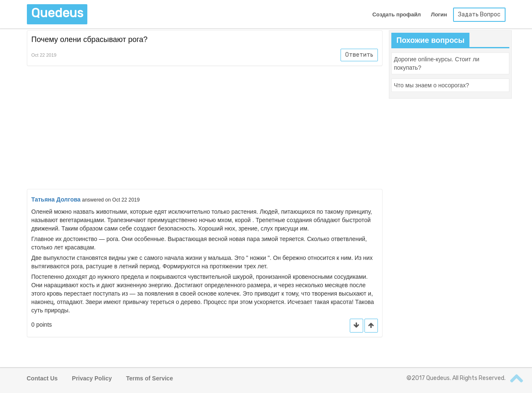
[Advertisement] (205, 129)
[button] (371, 326)
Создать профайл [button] (397, 14)
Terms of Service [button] (149, 378)
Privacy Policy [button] (92, 378)
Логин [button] (439, 14)
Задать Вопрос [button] (479, 14)
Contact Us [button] (42, 378)
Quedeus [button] (57, 13)
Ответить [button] (359, 55)
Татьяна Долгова (56, 199)
